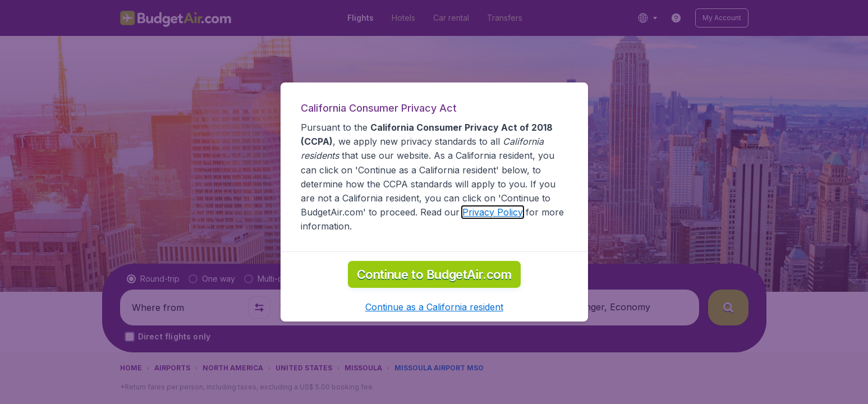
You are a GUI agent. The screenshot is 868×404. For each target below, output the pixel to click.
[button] (434, 307)
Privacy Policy (493, 212)
